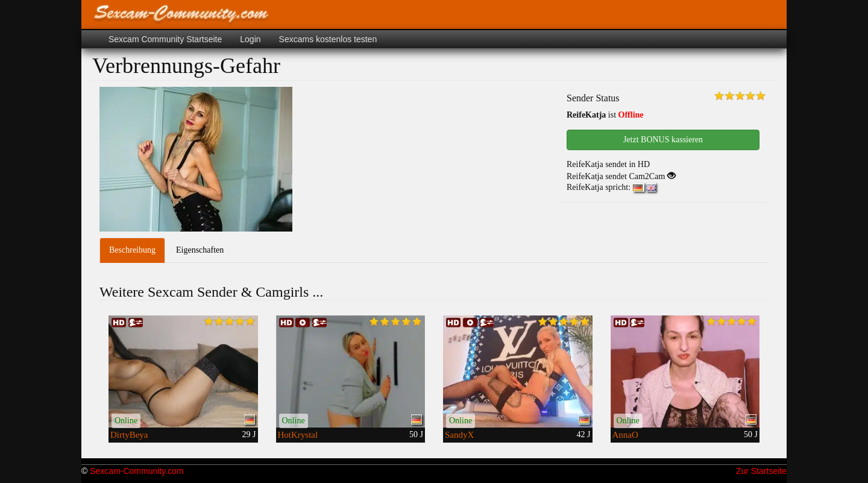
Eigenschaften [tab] (200, 250)
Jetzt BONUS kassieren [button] (663, 140)
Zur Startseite (761, 471)
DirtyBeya (129, 435)
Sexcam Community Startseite (165, 39)
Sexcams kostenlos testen (328, 39)
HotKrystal (298, 435)
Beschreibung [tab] (132, 250)
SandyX (459, 435)
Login (250, 39)
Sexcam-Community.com (137, 471)
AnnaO (625, 435)
